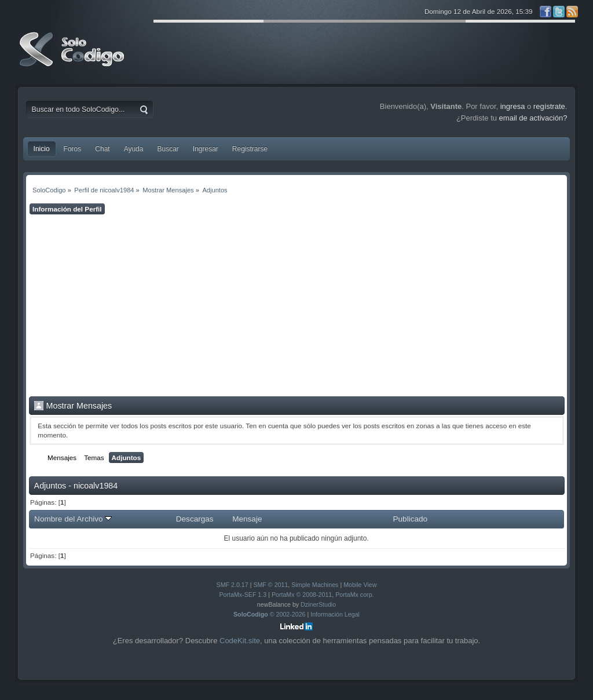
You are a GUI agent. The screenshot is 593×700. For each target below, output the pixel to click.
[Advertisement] (297, 305)
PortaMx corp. (354, 595)
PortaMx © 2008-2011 (302, 595)
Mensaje (247, 519)
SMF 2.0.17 (233, 585)
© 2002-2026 (270, 614)
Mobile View (360, 585)
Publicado (411, 519)
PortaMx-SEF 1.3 (243, 595)
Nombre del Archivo (73, 519)
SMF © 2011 (270, 585)
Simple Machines (315, 585)
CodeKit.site (240, 641)
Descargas (195, 519)
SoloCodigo (73, 58)
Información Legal (335, 614)
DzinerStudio (318, 604)
